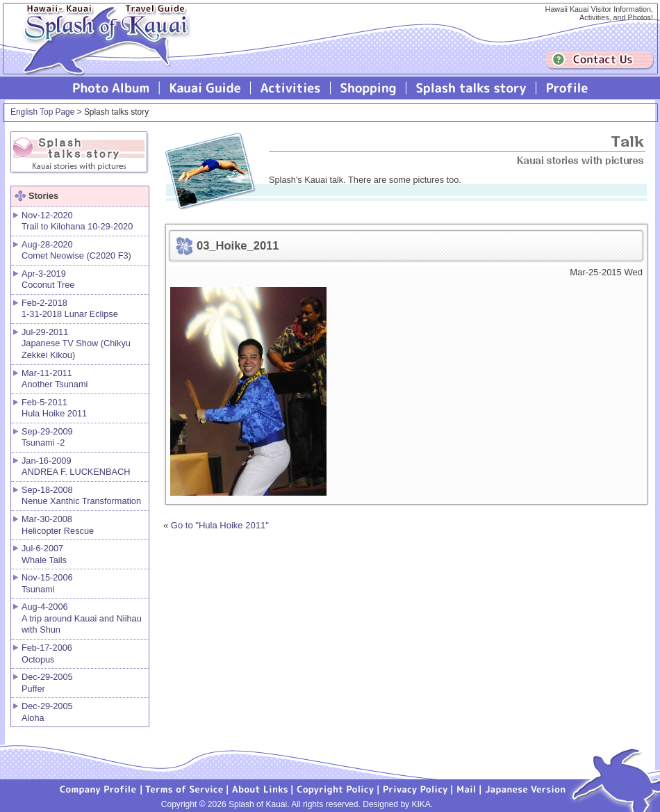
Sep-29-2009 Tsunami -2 (47, 437)
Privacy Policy (415, 788)
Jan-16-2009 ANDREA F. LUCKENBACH (76, 466)
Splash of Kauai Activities (291, 88)
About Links (260, 788)
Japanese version (525, 788)
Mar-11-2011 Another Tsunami (55, 379)
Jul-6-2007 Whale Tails (44, 554)
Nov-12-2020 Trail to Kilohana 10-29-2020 (77, 221)
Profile (566, 88)
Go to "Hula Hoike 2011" (220, 525)
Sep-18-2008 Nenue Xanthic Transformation (81, 496)
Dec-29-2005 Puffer (47, 683)
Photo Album (111, 88)
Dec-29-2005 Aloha (47, 712)
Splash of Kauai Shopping (369, 88)
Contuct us (600, 60)
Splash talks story (471, 88)
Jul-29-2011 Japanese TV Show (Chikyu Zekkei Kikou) (76, 343)
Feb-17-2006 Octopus (47, 653)
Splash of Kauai (101, 50)
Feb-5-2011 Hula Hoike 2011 (54, 408)
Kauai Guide (205, 88)
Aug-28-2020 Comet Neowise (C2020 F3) (76, 250)
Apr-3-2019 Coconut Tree (48, 279)
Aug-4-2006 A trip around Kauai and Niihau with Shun (82, 618)
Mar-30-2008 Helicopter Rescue (58, 525)
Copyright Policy (336, 788)
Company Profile (99, 788)
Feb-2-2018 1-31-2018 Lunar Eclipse (70, 309)
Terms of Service (185, 788)
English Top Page (42, 112)
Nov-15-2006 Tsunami (47, 583)
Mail (467, 788)
